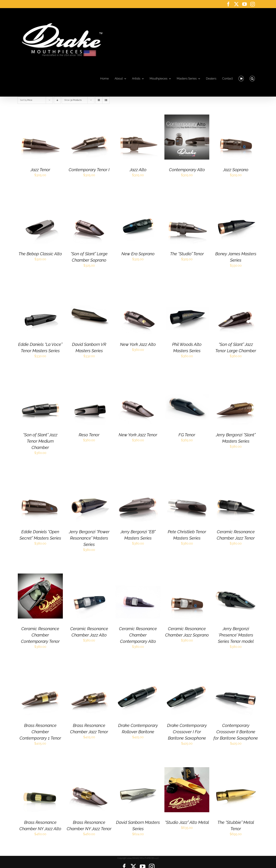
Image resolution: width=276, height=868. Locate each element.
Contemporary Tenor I (89, 170)
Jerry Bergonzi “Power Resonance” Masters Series (89, 538)
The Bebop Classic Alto (40, 254)
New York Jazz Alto (138, 344)
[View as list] (106, 100)
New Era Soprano (138, 254)
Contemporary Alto (187, 170)
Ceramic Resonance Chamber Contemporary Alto (138, 635)
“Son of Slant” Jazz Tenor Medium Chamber (40, 441)
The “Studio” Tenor (187, 254)
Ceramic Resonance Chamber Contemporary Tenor (40, 635)
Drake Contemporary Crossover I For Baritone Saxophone (187, 732)
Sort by (26, 100)
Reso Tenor (89, 435)
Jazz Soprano (236, 170)
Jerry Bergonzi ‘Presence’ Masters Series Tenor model (236, 635)
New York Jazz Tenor (138, 435)
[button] (252, 78)
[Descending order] (57, 100)
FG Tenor (187, 435)
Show (73, 100)
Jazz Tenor (40, 170)
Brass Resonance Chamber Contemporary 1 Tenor (40, 732)
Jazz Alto (138, 170)
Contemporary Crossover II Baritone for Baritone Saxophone (236, 732)
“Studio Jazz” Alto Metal (187, 822)
